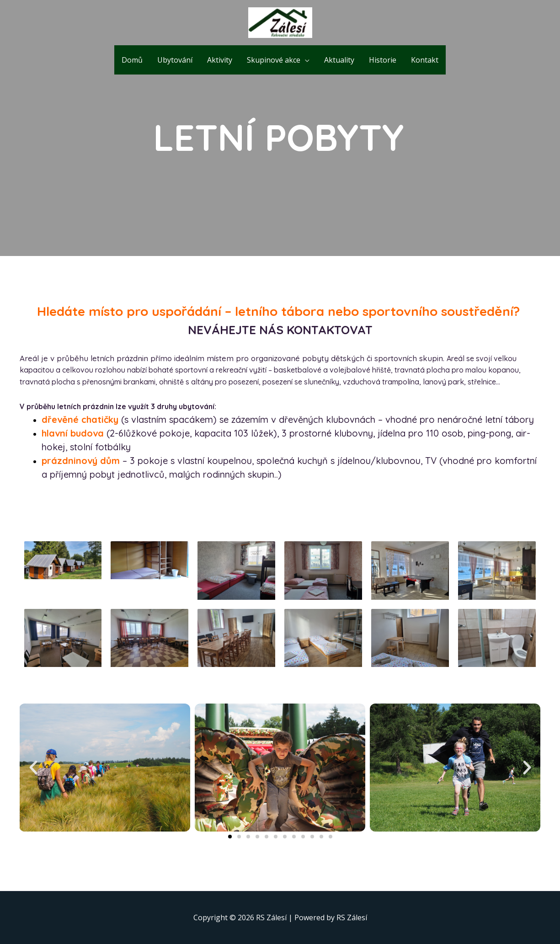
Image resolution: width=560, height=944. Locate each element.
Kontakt (425, 60)
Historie (383, 60)
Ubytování (175, 60)
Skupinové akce (274, 60)
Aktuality (339, 60)
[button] (230, 837)
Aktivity (220, 60)
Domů (132, 60)
